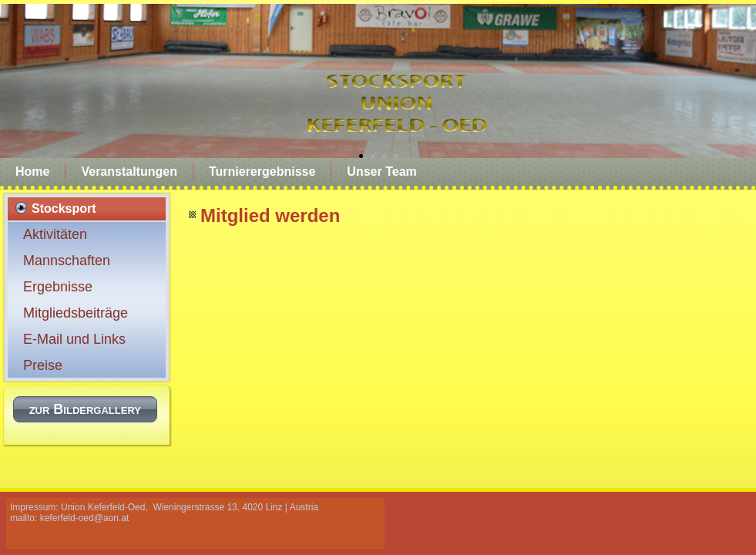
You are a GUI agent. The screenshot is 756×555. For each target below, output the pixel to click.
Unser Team (381, 172)
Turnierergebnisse (262, 172)
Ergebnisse (58, 287)
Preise (43, 365)
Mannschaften (67, 261)
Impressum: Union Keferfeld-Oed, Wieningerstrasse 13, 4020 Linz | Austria (164, 507)
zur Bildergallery (85, 409)
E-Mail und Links (74, 339)
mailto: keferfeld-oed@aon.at (69, 518)
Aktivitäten (55, 234)
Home (32, 172)
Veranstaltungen (129, 172)
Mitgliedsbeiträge (76, 313)
